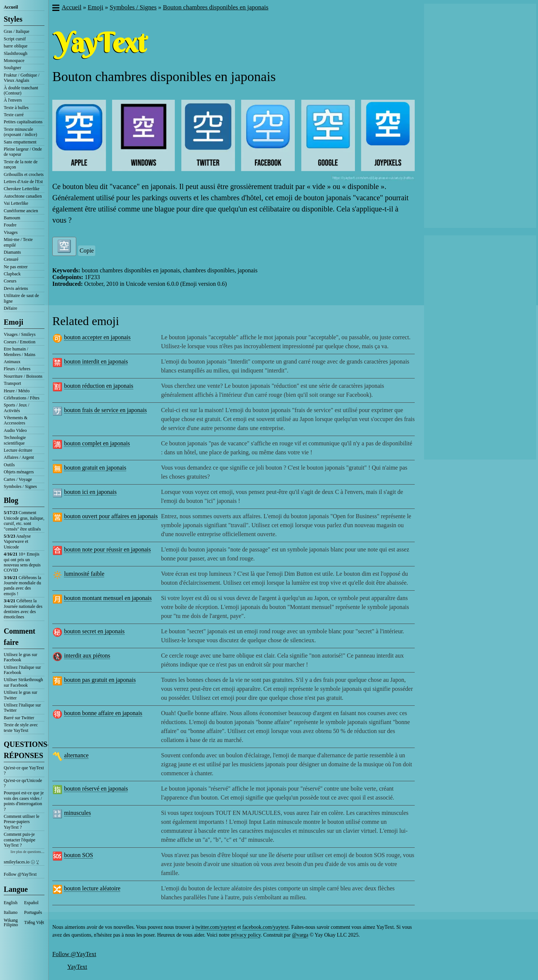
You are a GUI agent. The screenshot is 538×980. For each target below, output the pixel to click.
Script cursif (15, 39)
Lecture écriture (18, 450)
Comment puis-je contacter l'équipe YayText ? (19, 840)
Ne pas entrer (16, 267)
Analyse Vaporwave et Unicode (17, 542)
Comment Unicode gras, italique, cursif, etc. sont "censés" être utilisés (24, 521)
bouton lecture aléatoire (92, 888)
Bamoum (12, 218)
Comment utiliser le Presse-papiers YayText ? (21, 822)
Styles (13, 19)
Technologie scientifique (15, 440)
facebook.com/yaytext (265, 927)
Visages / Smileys (20, 334)
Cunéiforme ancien (21, 211)
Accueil (11, 7)
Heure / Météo (17, 391)
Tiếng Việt (34, 922)
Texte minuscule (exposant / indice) (20, 132)
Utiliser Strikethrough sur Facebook (23, 682)
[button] (55, 9)
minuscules (77, 813)
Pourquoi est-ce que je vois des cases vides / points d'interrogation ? (24, 801)
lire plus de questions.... (27, 852)
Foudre (10, 225)
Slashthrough (16, 53)
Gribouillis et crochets (24, 174)
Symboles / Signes (20, 486)
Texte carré (14, 115)
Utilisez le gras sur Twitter (21, 695)
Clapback (12, 274)
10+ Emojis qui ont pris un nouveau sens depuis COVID (22, 562)
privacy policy (246, 935)
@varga (300, 935)
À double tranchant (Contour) (21, 90)
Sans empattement (20, 142)
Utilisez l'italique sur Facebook (22, 670)
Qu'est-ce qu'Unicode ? (23, 783)
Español (32, 903)
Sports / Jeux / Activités (16, 408)
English (11, 903)
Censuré (11, 259)
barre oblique (16, 46)
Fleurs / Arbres (17, 369)
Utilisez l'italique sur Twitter (22, 708)
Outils (9, 465)
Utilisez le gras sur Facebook (21, 657)
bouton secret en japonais (94, 631)
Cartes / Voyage (18, 479)
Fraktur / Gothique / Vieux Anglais (22, 78)
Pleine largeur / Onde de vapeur (23, 152)
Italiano (11, 912)
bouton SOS (78, 855)
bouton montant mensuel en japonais (108, 598)
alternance (76, 755)
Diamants (12, 252)
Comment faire (19, 637)
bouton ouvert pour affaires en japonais (111, 516)
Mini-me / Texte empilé (18, 242)
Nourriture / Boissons (23, 376)
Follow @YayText (20, 874)
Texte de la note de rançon (21, 164)
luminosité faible (84, 574)
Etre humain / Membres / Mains (20, 352)
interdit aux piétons (87, 656)
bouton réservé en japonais (96, 789)
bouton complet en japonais (97, 443)
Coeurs (10, 281)
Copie (87, 251)
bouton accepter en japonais (97, 337)
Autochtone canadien (23, 196)
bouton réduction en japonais (98, 386)
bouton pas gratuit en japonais (100, 680)
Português (33, 912)
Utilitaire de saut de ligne (21, 298)
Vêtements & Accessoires (16, 420)
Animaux (12, 362)
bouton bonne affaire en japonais (103, 713)
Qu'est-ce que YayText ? (24, 770)
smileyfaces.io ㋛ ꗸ (21, 862)
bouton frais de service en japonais (105, 410)
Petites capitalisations (23, 122)
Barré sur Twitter (19, 718)
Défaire (10, 308)
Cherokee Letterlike (22, 189)
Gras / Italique (17, 31)
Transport (12, 383)
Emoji (13, 322)
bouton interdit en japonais (96, 361)
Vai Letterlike (16, 203)
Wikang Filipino (11, 922)
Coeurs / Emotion (20, 342)
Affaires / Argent (19, 457)
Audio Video (15, 430)
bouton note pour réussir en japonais (107, 549)
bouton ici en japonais (90, 492)
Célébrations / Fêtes (21, 398)
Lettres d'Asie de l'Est (23, 182)
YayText (77, 967)
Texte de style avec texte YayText (21, 727)
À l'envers (13, 100)
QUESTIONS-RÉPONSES (24, 750)
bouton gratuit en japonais (95, 468)
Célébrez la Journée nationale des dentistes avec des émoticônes (23, 609)
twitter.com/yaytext (216, 927)
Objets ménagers (19, 472)
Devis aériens (16, 288)
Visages (11, 232)
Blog (11, 500)
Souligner (13, 68)
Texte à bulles (16, 108)
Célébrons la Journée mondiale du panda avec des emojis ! (22, 586)
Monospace (14, 61)
